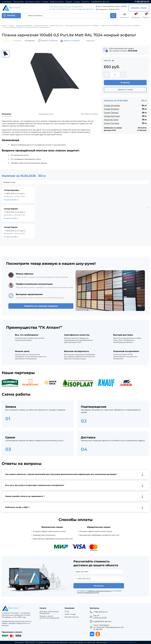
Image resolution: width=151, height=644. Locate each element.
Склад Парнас (111, 113)
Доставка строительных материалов (49, 613)
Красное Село (111, 120)
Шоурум (69, 2)
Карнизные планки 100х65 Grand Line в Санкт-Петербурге (121, 26)
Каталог (12, 26)
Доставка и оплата (33, 2)
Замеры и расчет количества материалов (49, 617)
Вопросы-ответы (57, 2)
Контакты (85, 2)
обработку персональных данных (100, 591)
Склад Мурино (111, 109)
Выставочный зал (72, 617)
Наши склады (70, 614)
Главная (4, 26)
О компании (7, 2)
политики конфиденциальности (88, 592)
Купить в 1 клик (125, 90)
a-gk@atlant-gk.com (100, 2)
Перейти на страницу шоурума (41, 306)
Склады (77, 2)
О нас (67, 612)
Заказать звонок (139, 8)
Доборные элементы (41, 26)
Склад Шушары (112, 105)
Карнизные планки (57, 26)
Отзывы (45, 2)
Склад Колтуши (112, 116)
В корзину (125, 83)
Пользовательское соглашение (122, 642)
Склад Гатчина (111, 123)
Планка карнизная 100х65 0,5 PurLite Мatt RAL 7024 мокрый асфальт (27, 27)
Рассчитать (99, 586)
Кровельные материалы (24, 26)
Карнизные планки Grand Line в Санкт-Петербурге (82, 26)
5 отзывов (17, 41)
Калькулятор (19, 2)
